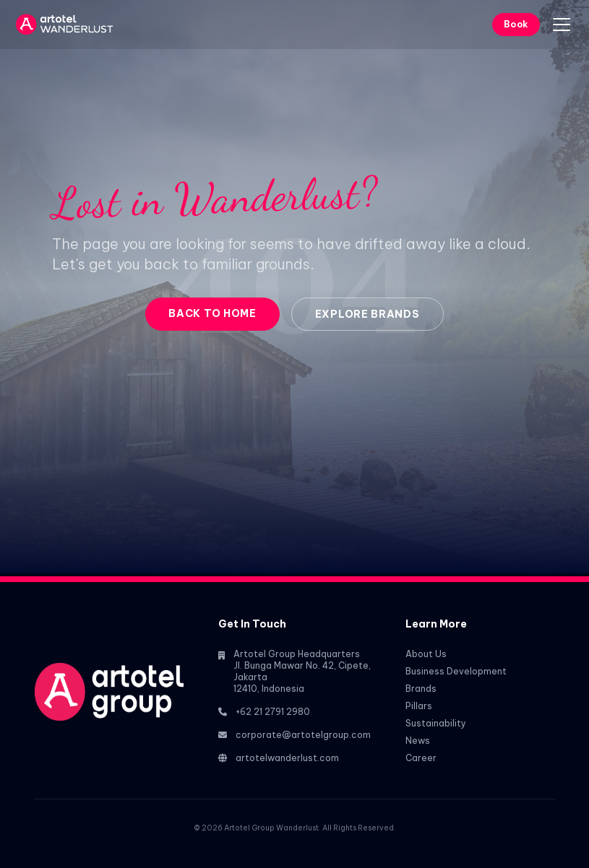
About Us (426, 654)
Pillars (419, 706)
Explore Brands (367, 314)
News (418, 741)
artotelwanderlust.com (287, 758)
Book (516, 24)
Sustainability (436, 723)
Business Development (456, 671)
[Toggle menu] (562, 25)
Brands (421, 689)
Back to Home (212, 313)
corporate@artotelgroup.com (303, 735)
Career (421, 758)
